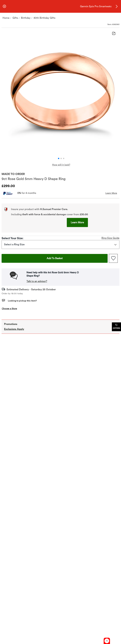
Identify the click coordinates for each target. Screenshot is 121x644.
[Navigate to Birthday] (26, 18)
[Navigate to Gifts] (15, 18)
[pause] (4, 6)
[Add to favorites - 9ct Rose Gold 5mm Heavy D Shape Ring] (113, 258)
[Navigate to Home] (6, 18)
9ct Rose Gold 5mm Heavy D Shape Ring (34, 179)
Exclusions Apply (14, 329)
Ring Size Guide (110, 238)
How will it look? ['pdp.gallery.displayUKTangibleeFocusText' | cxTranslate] (61, 165)
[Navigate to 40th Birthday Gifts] (44, 18)
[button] (117, 6)
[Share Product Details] (114, 34)
